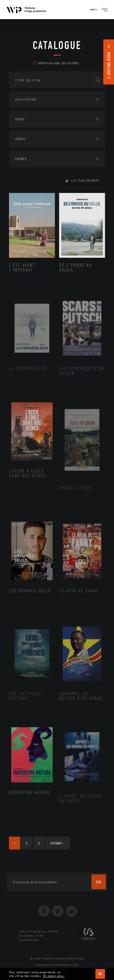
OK (100, 974)
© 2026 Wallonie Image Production (57, 959)
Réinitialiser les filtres (56, 63)
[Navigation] (104, 10)
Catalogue (57, 45)
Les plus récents (85, 181)
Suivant (57, 843)
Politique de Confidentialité (57, 965)
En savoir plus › (54, 976)
